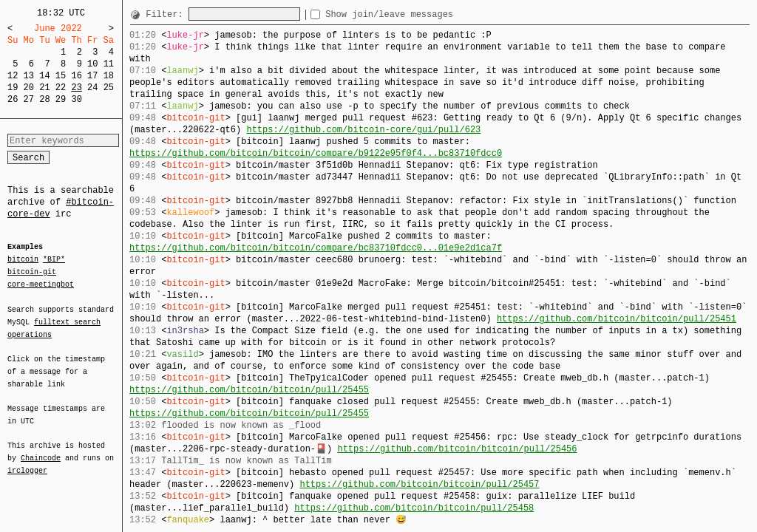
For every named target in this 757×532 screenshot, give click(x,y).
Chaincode (41, 449)
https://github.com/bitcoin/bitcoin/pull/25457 (419, 484)
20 (29, 88)
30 (76, 99)
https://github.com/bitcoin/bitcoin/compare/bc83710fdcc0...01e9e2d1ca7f (316, 248)
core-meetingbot (41, 284)
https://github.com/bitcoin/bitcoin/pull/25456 (457, 449)
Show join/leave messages (416, 14)
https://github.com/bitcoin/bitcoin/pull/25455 (249, 390)
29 (61, 99)
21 (44, 88)
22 (61, 88)
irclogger (27, 461)
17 (92, 76)
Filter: (167, 14)
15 (61, 76)
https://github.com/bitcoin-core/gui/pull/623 (363, 130)
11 (109, 64)
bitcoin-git (32, 272)
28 (44, 99)
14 (44, 76)
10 (92, 64)
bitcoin (23, 260)
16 (76, 76)
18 (109, 76)
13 (29, 76)
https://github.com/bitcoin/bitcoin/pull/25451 (617, 319)
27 (29, 99)
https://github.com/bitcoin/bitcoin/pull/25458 (414, 508)
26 (13, 99)
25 (109, 88)
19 (13, 88)
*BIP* (54, 260)
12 (13, 76)
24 (92, 88)
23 (76, 88)
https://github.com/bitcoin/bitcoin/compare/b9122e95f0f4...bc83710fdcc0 (316, 153)
